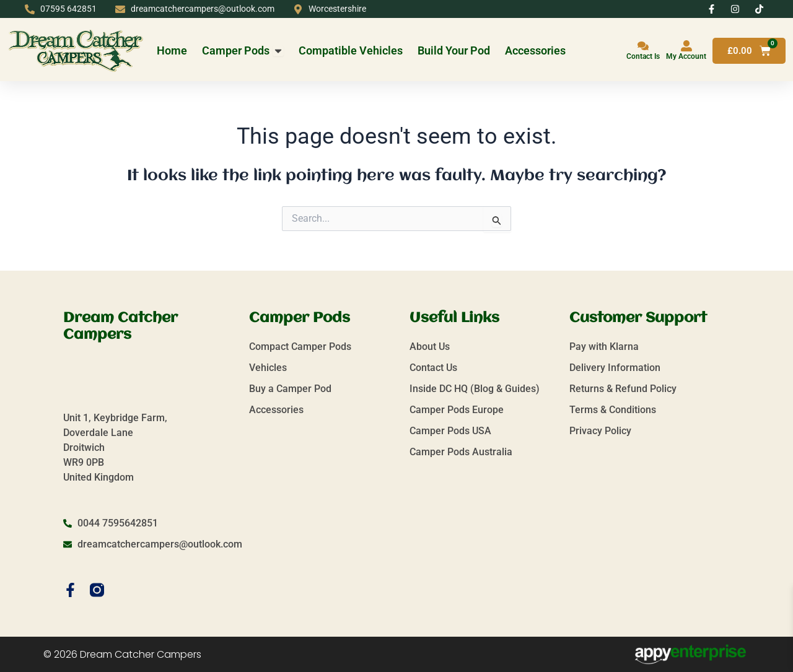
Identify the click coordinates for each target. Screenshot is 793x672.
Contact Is (643, 56)
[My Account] (686, 46)
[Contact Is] (643, 46)
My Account (686, 56)
